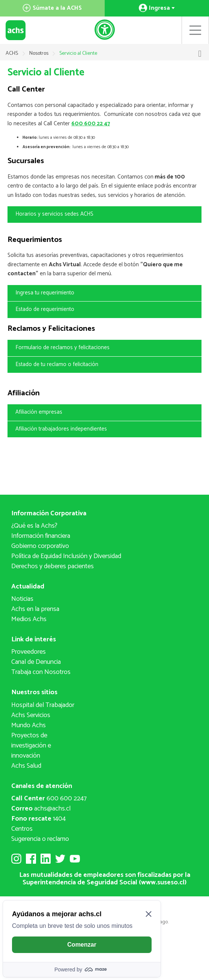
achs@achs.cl (41, 809)
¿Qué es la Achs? (34, 526)
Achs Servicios (31, 715)
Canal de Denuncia (36, 662)
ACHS (12, 53)
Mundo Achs (29, 725)
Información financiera (41, 536)
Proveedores (29, 652)
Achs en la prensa (35, 609)
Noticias (22, 599)
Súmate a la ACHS (52, 8)
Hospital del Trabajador (43, 705)
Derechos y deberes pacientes (53, 566)
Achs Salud (26, 766)
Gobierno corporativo (40, 546)
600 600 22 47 (91, 124)
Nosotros (39, 53)
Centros (22, 829)
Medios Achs (29, 619)
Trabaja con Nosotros (41, 672)
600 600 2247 (49, 798)
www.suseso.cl (163, 882)
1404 (38, 819)
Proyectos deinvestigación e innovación (31, 746)
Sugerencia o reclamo (40, 839)
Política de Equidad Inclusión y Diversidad (66, 556)
